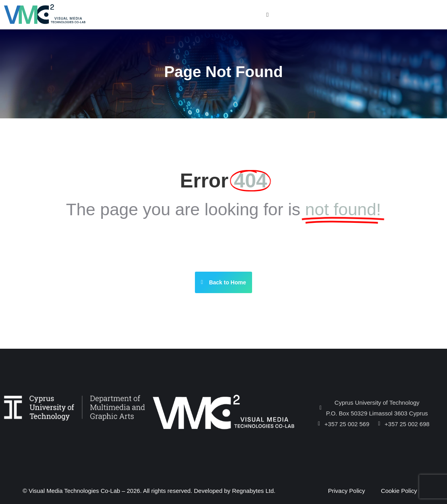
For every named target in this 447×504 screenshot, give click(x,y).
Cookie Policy (399, 491)
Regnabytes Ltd (253, 491)
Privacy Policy (346, 491)
